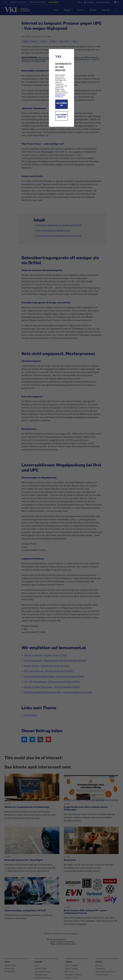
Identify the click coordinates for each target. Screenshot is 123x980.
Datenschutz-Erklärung (60, 96)
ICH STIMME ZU (62, 104)
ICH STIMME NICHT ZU (62, 116)
